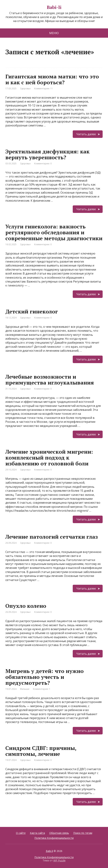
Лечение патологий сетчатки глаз (52, 537)
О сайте (21, 833)
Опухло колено (26, 606)
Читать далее (86, 134)
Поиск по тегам (83, 833)
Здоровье (25, 88)
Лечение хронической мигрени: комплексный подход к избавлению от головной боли (49, 458)
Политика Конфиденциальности (54, 838)
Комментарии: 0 (43, 164)
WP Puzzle (59, 860)
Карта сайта (37, 833)
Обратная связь (59, 833)
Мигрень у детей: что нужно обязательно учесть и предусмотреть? (45, 677)
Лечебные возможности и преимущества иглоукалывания (50, 380)
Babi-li (54, 7)
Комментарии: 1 (42, 689)
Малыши (25, 689)
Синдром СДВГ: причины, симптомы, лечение (41, 751)
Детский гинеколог (32, 311)
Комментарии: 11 (44, 88)
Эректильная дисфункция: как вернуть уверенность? (47, 154)
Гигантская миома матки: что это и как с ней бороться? (52, 79)
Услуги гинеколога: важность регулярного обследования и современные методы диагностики (54, 232)
